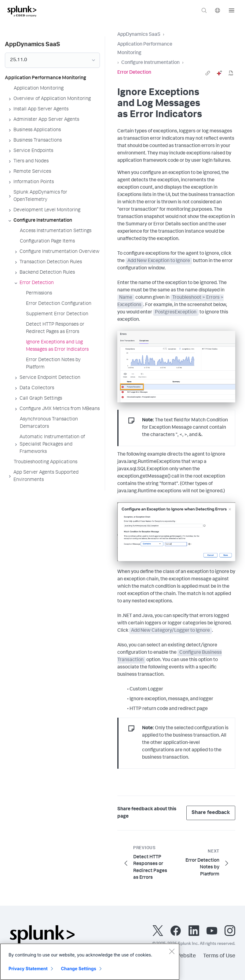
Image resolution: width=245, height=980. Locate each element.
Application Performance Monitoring (145, 49)
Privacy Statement (28, 969)
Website (186, 956)
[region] (90, 962)
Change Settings (79, 969)
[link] (208, 73)
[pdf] (231, 73)
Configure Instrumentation (150, 63)
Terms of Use (219, 956)
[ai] (219, 73)
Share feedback (211, 813)
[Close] (172, 951)
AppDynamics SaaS (139, 35)
